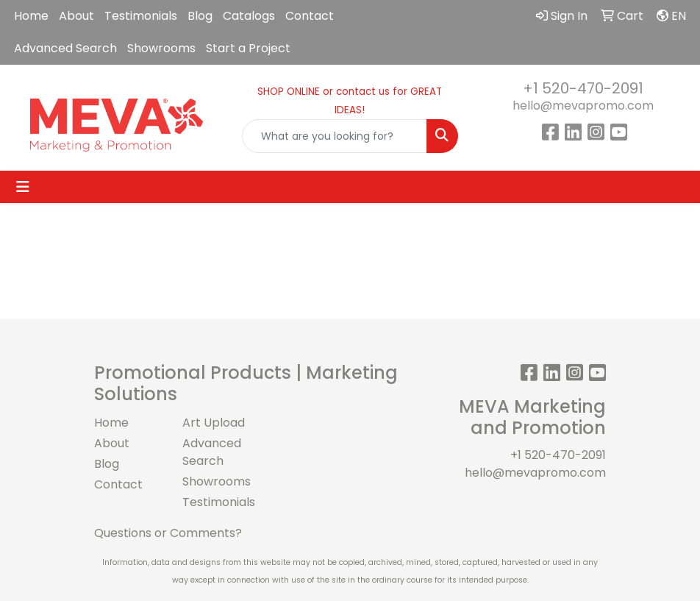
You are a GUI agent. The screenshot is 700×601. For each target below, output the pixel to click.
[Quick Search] (334, 136)
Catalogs (249, 16)
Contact (310, 16)
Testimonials (141, 16)
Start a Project (248, 48)
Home (31, 16)
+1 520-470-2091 (583, 88)
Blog (200, 16)
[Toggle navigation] (23, 187)
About (76, 16)
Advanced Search (65, 48)
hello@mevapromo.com (583, 106)
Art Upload (214, 423)
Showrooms (161, 48)
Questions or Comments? (168, 533)
